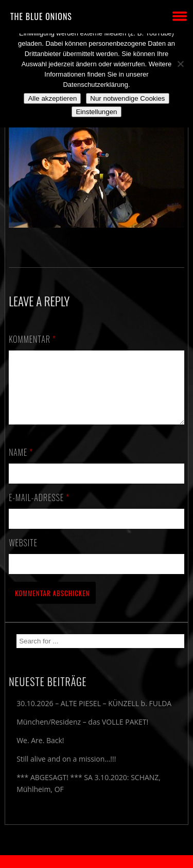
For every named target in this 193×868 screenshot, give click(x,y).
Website (23, 555)
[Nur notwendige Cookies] (180, 64)
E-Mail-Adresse (39, 510)
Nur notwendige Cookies (127, 98)
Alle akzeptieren (52, 98)
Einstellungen (96, 112)
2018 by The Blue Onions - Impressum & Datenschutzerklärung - (97, 862)
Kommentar (32, 339)
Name (21, 465)
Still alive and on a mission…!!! (66, 771)
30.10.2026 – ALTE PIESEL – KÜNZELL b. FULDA (94, 716)
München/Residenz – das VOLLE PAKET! (82, 734)
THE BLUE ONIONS (41, 16)
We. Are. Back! (40, 753)
